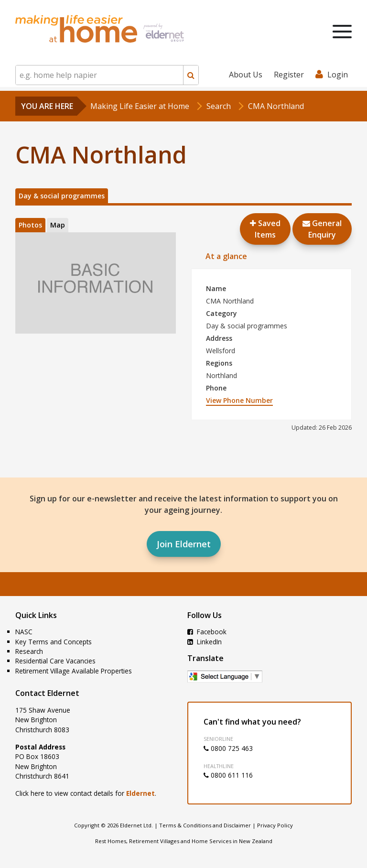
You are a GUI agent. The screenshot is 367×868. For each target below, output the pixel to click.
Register (289, 75)
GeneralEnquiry (322, 229)
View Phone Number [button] (239, 400)
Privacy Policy (275, 825)
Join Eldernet (184, 544)
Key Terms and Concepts (54, 642)
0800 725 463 (228, 748)
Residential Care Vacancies (55, 661)
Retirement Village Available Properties (74, 671)
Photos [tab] (30, 225)
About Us (246, 75)
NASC (24, 632)
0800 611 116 (228, 775)
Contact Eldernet (47, 693)
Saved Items (265, 229)
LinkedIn (205, 642)
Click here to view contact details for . (86, 793)
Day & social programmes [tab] (62, 196)
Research (29, 651)
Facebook (207, 632)
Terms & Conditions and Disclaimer (205, 825)
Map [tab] (58, 225)
